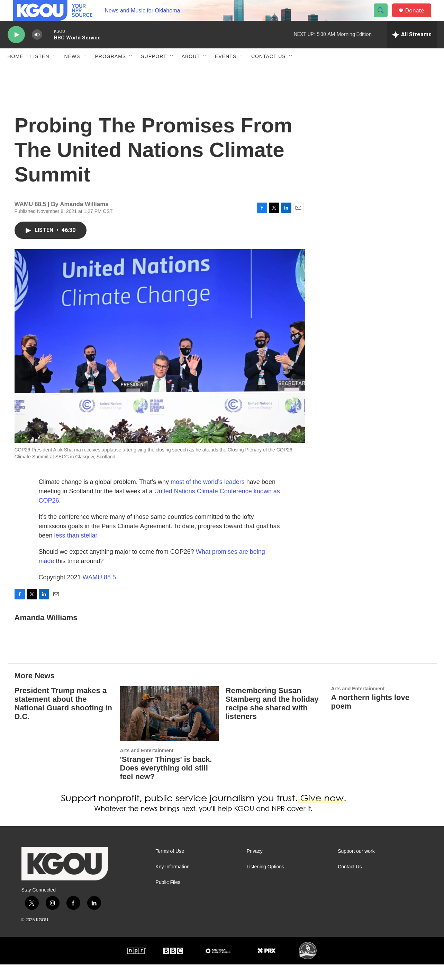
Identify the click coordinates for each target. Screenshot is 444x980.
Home (16, 72)
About (191, 72)
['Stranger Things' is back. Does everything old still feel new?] (169, 729)
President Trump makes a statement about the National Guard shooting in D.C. (63, 719)
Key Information (173, 882)
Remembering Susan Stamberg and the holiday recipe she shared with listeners (272, 719)
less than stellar (75, 551)
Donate (419, 18)
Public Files (168, 898)
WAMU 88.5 (99, 593)
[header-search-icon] (384, 18)
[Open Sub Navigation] (55, 72)
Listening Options (265, 882)
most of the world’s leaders (208, 497)
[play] (16, 50)
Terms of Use (170, 867)
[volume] (37, 50)
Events (226, 72)
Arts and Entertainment (147, 766)
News (72, 72)
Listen (40, 72)
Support (154, 72)
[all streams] (412, 50)
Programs (111, 72)
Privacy (255, 867)
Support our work (356, 867)
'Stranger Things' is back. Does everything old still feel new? (166, 783)
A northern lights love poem (370, 717)
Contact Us (269, 72)
